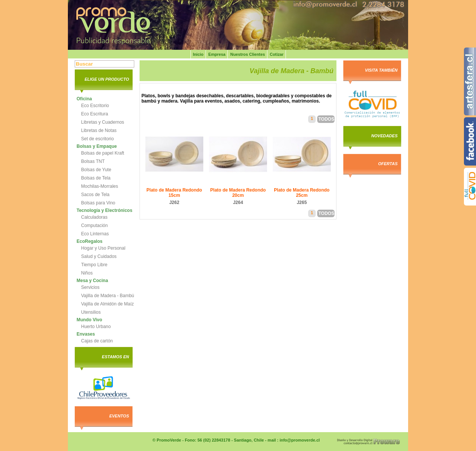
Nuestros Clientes (248, 54)
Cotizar (277, 54)
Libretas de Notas (99, 130)
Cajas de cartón (97, 341)
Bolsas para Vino (98, 203)
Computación (94, 226)
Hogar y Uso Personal (103, 248)
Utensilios (91, 312)
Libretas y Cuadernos (103, 122)
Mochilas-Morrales (100, 186)
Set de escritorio (98, 139)
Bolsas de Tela (96, 178)
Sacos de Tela (95, 195)
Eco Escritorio (95, 106)
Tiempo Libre (94, 265)
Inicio (198, 54)
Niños (87, 273)
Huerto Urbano (96, 327)
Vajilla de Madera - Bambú (108, 296)
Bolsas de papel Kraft (103, 153)
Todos (326, 119)
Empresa (217, 54)
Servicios (90, 287)
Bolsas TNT (93, 161)
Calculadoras (94, 217)
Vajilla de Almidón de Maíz (107, 304)
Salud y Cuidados (99, 256)
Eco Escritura (94, 114)
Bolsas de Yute (96, 170)
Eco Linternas (95, 234)
